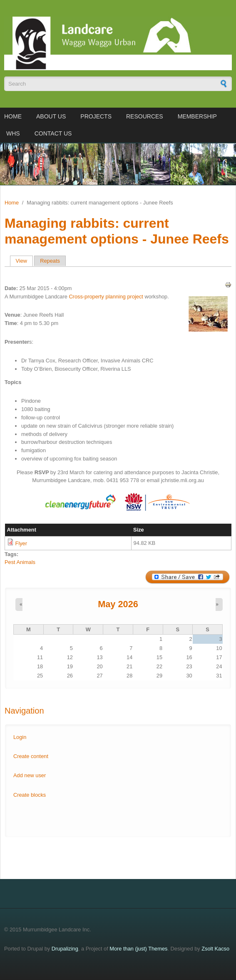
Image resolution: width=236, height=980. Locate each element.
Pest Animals (20, 562)
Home (13, 116)
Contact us (53, 133)
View (24, 261)
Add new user (30, 775)
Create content (31, 756)
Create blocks (30, 795)
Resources (145, 116)
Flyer (21, 543)
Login (20, 737)
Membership (197, 116)
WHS (13, 133)
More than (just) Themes (138, 949)
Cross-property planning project (107, 297)
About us (51, 116)
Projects (96, 116)
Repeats (50, 261)
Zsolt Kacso (215, 949)
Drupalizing (65, 949)
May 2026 (118, 604)
